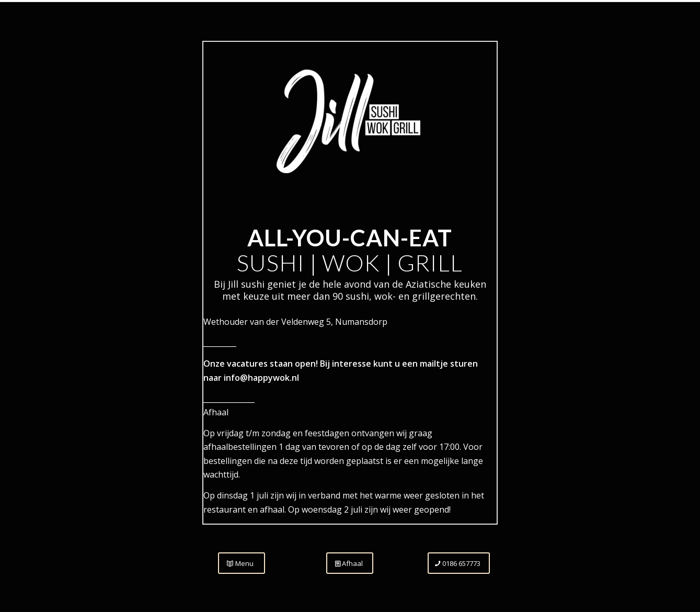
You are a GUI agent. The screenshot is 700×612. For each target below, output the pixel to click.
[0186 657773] (459, 563)
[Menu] (242, 563)
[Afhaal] (350, 563)
